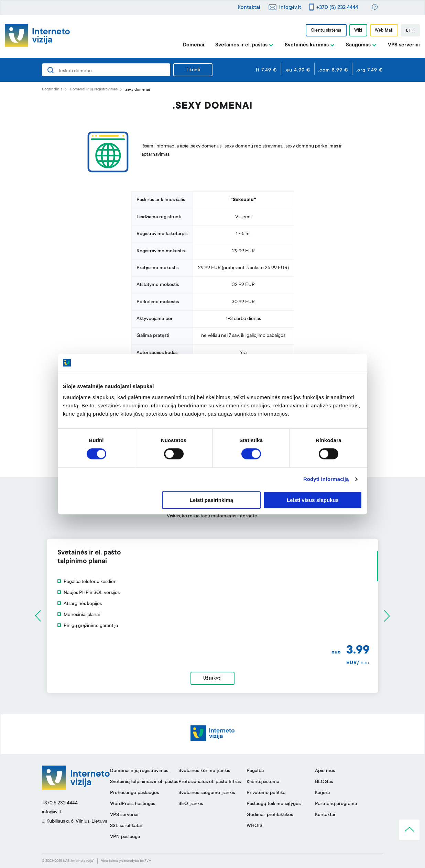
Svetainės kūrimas (307, 45)
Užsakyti (212, 679)
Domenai (194, 45)
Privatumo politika (266, 793)
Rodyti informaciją (326, 479)
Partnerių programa (336, 804)
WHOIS (254, 826)
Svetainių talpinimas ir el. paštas (144, 782)
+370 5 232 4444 (60, 803)
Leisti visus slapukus (313, 500)
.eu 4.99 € (298, 70)
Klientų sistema (326, 31)
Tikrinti (193, 70)
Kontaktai (249, 8)
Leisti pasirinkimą (212, 500)
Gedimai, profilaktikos (270, 815)
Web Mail (384, 31)
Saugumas (358, 45)
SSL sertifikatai (126, 826)
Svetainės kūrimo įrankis (204, 771)
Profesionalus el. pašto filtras (210, 782)
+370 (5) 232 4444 (337, 8)
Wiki (358, 31)
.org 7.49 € (369, 70)
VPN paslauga (125, 837)
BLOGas (324, 782)
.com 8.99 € (333, 70)
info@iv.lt (290, 8)
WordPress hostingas (133, 804)
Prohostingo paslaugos (134, 793)
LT (411, 31)
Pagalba (255, 771)
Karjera (322, 793)
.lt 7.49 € (266, 70)
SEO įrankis (191, 804)
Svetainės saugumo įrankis (207, 793)
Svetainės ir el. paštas (241, 45)
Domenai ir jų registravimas (94, 90)
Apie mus (325, 771)
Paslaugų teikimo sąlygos (274, 804)
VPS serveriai (404, 45)
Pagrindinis (52, 90)
